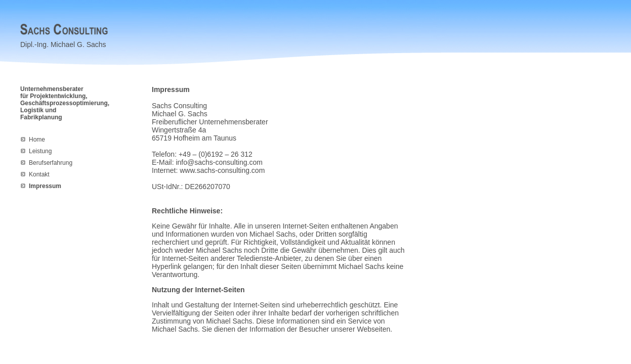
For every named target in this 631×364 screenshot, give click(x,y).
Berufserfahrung (51, 163)
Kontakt (39, 174)
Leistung (40, 151)
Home (37, 140)
